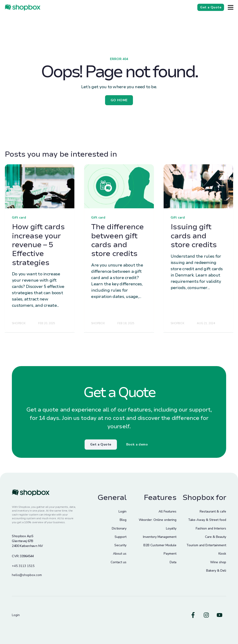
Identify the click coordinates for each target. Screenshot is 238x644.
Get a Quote (101, 444)
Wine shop (218, 562)
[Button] (231, 7)
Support (121, 537)
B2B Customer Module (160, 545)
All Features (167, 511)
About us (120, 554)
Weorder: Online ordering (158, 520)
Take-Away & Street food (207, 520)
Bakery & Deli (216, 571)
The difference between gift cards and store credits (117, 240)
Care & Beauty (216, 537)
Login (122, 511)
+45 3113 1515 (23, 566)
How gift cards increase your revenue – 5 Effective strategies (38, 245)
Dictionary (119, 528)
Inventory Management (160, 537)
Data (173, 562)
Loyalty (171, 528)
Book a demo (137, 444)
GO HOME (119, 100)
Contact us (119, 562)
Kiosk (222, 554)
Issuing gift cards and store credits (194, 236)
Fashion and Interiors (211, 528)
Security (120, 545)
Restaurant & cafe (213, 511)
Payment (170, 554)
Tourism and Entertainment (206, 545)
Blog (123, 520)
